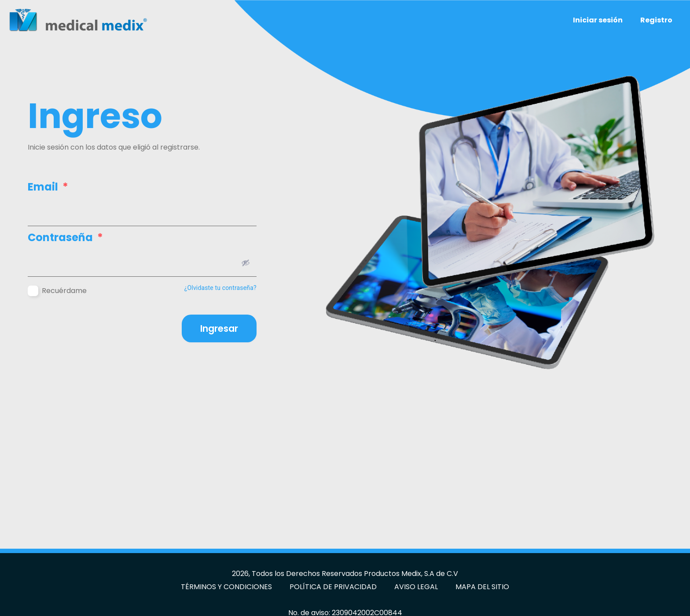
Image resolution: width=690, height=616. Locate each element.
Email (48, 187)
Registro (656, 20)
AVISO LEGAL (416, 587)
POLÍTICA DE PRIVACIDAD (333, 587)
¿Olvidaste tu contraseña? (220, 288)
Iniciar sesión (598, 20)
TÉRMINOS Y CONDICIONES (226, 587)
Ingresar (219, 328)
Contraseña (65, 238)
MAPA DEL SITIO (482, 587)
